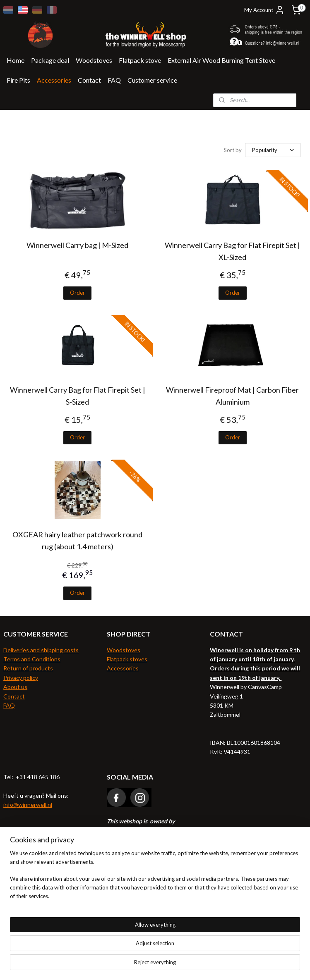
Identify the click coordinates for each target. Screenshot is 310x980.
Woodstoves (94, 60)
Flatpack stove (140, 60)
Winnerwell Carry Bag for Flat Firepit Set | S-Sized (78, 396)
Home (16, 60)
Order (77, 293)
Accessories (54, 80)
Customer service (152, 80)
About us (15, 687)
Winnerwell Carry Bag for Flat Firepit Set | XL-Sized (232, 251)
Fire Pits (18, 80)
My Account (264, 10)
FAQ (114, 80)
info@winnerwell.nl (28, 805)
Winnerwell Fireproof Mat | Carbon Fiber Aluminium (232, 396)
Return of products (28, 668)
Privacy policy (21, 678)
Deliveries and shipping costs (41, 650)
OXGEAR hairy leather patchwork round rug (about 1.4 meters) (77, 541)
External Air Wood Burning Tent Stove (221, 60)
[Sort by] (273, 150)
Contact (89, 80)
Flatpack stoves (127, 659)
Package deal (50, 60)
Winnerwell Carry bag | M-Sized (77, 245)
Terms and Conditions (32, 659)
